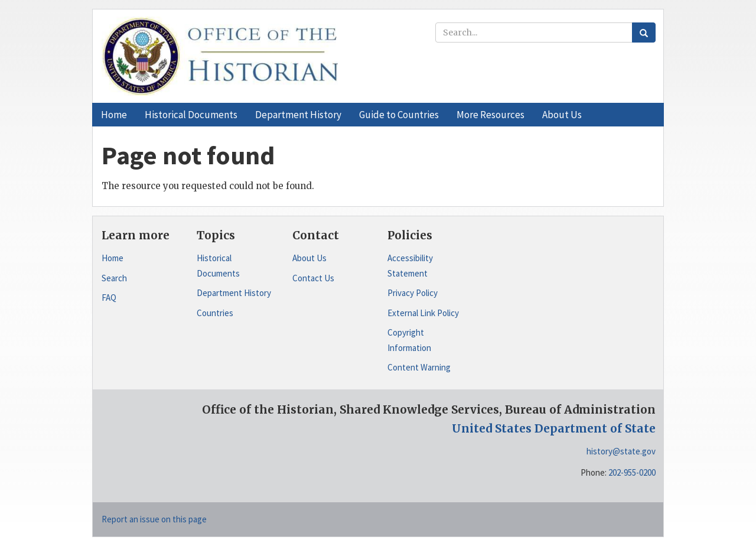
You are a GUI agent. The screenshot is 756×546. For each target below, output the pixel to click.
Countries (215, 313)
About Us (309, 258)
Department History (234, 293)
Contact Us (313, 278)
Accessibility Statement (410, 266)
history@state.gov (621, 451)
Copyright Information (409, 340)
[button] (191, 115)
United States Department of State (554, 428)
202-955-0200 (632, 472)
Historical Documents (218, 266)
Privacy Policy (413, 293)
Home (113, 258)
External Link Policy (423, 313)
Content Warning (419, 367)
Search (114, 278)
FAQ (109, 298)
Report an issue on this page (154, 519)
